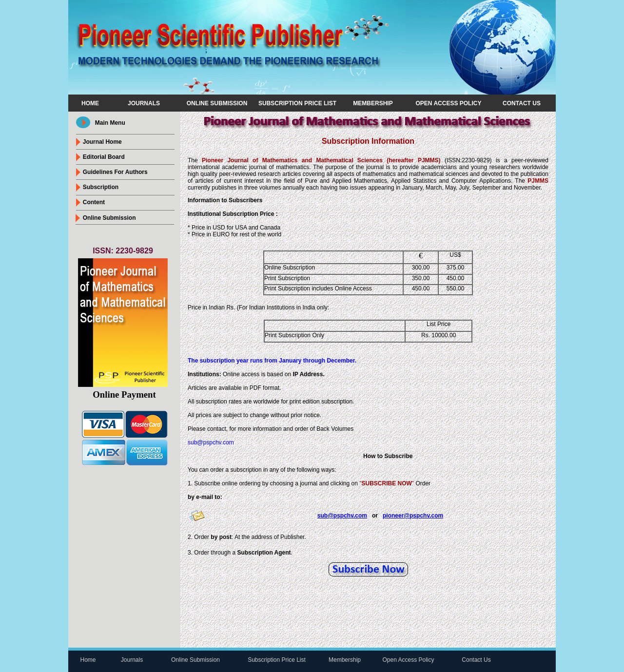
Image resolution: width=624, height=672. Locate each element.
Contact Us (522, 103)
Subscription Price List (297, 103)
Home (90, 103)
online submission (109, 218)
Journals (144, 103)
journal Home (102, 142)
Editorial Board (104, 157)
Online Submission (217, 103)
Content (94, 202)
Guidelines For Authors (115, 172)
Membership (373, 103)
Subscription (101, 187)
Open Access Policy (449, 103)
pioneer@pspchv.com (413, 516)
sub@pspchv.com (211, 442)
